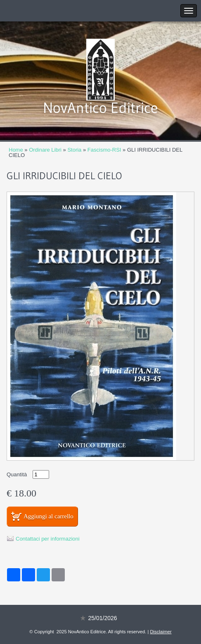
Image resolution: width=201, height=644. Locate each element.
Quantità (17, 474)
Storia (74, 150)
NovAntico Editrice (100, 108)
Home (16, 150)
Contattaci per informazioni (48, 539)
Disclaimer (161, 632)
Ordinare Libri (45, 150)
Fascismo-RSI (104, 150)
